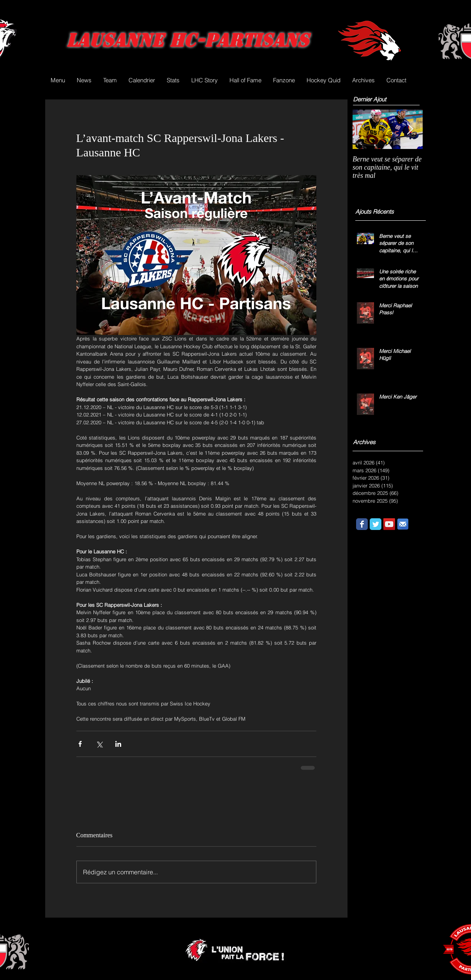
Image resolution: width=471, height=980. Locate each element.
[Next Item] (410, 129)
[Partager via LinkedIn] (118, 744)
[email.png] (403, 524)
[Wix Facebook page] (362, 524)
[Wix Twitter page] (376, 524)
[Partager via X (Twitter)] (99, 744)
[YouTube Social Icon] (389, 524)
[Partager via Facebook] (80, 744)
